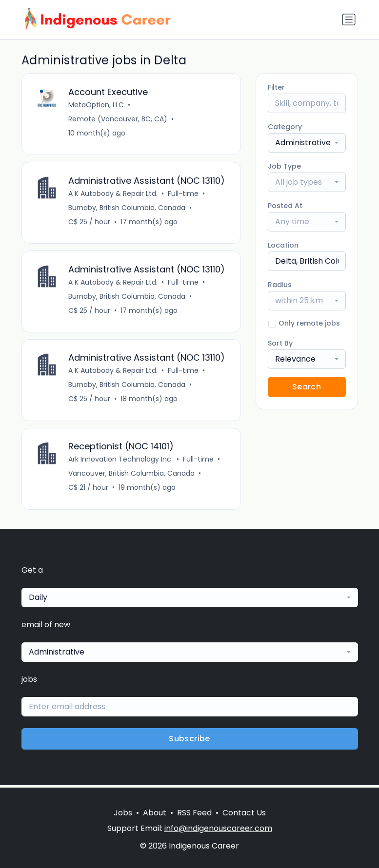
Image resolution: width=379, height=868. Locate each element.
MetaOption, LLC (97, 105)
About (155, 813)
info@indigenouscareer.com (218, 828)
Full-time (184, 194)
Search (307, 387)
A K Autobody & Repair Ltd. (113, 194)
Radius (280, 285)
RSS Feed (194, 813)
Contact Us (244, 813)
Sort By (280, 343)
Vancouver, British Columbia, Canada (132, 476)
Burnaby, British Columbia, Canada (127, 208)
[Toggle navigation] (349, 19)
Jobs (123, 813)
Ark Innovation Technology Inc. (121, 462)
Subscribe (189, 741)
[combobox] (307, 143)
